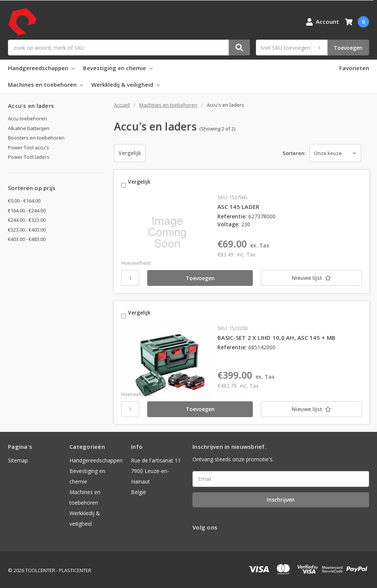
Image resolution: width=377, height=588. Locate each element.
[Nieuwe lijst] (304, 277)
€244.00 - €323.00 (27, 220)
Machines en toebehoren (45, 84)
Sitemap (18, 459)
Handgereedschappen (41, 68)
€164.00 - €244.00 (27, 210)
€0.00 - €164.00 (24, 201)
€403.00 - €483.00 (27, 239)
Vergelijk (130, 153)
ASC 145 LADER (238, 206)
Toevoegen (348, 48)
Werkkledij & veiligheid (125, 84)
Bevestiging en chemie (118, 68)
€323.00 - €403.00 (27, 230)
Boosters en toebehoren (36, 138)
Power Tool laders (29, 157)
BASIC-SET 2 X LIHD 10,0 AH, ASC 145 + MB (276, 336)
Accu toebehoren (28, 118)
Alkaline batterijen (29, 128)
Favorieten (354, 68)
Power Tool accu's (28, 147)
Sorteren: (294, 153)
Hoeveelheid (136, 262)
